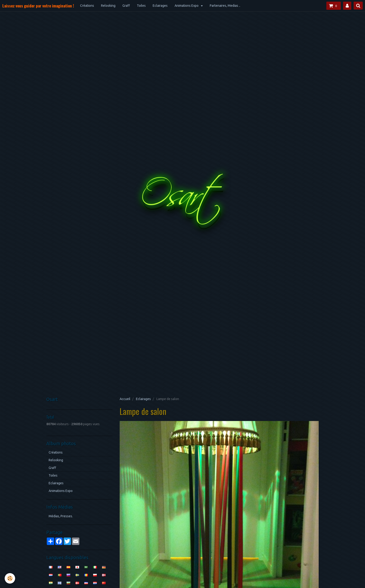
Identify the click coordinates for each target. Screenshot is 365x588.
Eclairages (160, 6)
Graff (126, 6)
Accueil (125, 399)
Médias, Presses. (61, 516)
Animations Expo (187, 6)
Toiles (141, 6)
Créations (87, 6)
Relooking (108, 6)
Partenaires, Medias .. (225, 6)
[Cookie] (10, 578)
